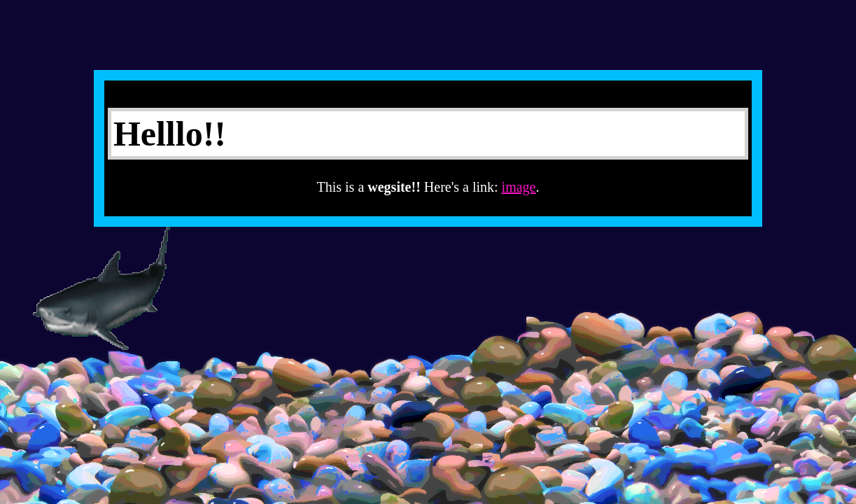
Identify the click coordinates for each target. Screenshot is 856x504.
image (519, 187)
